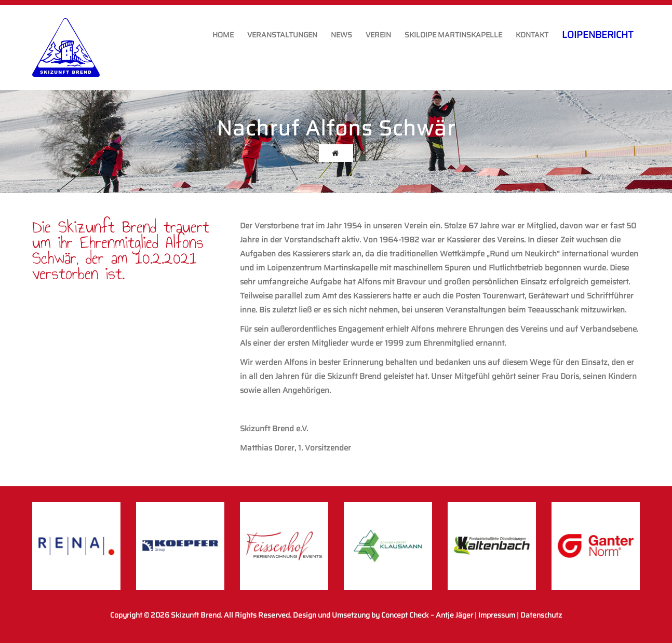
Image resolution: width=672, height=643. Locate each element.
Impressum (497, 615)
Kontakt (532, 35)
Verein (378, 35)
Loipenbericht (597, 35)
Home (223, 35)
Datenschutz (541, 615)
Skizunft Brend (196, 615)
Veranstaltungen (282, 35)
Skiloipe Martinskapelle (453, 35)
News (341, 35)
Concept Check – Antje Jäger (427, 615)
